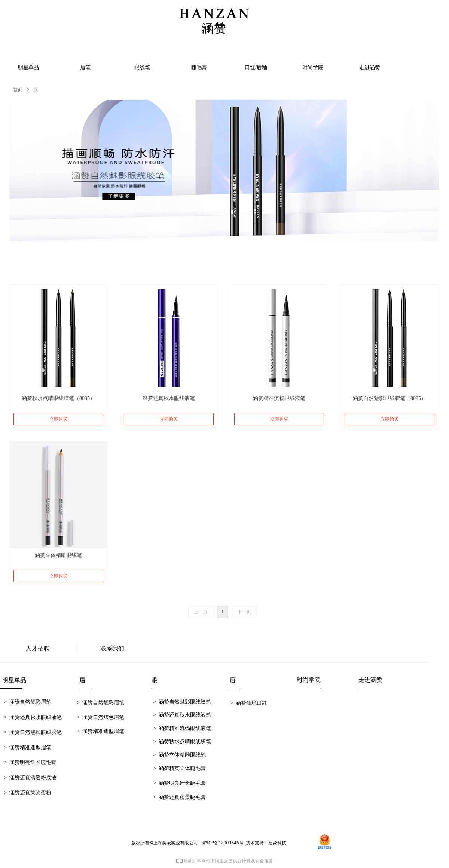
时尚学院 (313, 67)
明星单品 (28, 67)
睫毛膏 (199, 67)
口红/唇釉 (256, 67)
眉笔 (85, 67)
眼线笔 (142, 67)
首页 (18, 90)
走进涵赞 (370, 67)
